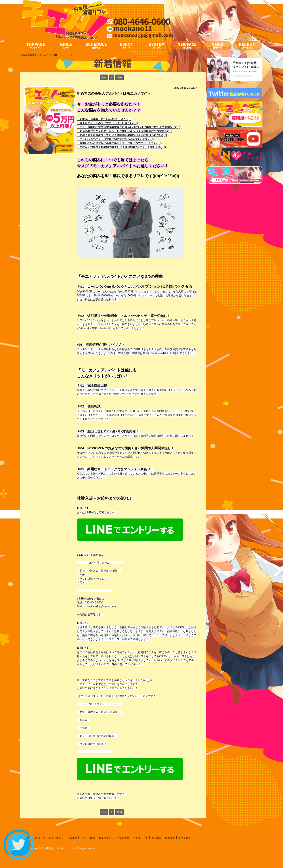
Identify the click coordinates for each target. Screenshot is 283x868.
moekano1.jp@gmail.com (101, 607)
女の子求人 (185, 838)
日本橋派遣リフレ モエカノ (56, 848)
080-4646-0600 (94, 603)
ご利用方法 (123, 838)
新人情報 (156, 838)
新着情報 (170, 838)
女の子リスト (56, 838)
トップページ (38, 838)
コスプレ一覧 (140, 838)
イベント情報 (88, 838)
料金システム (106, 838)
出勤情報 (72, 838)
